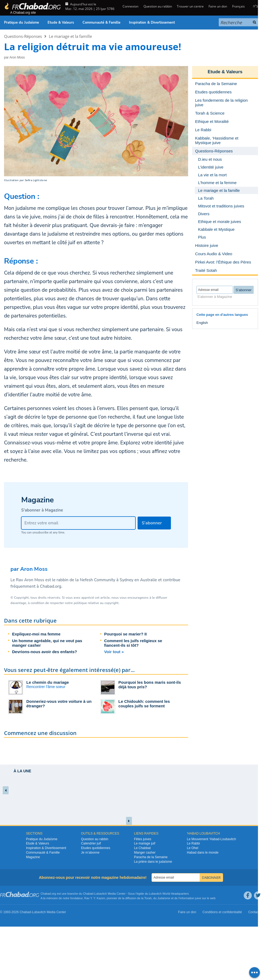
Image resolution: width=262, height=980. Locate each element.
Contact (254, 912)
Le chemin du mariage (48, 682)
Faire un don (218, 6)
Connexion (130, 6)
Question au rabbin (158, 6)
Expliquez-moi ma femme (36, 634)
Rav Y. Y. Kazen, (95, 898)
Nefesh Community (98, 580)
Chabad (88, 894)
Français (238, 6)
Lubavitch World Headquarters (169, 894)
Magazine (33, 857)
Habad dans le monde (203, 853)
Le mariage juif (145, 843)
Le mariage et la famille (70, 36)
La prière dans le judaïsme (153, 862)
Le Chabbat (142, 848)
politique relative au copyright (96, 603)
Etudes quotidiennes (96, 848)
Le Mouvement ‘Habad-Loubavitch (212, 839)
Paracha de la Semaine (151, 857)
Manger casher (145, 853)
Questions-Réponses (23, 36)
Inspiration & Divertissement (152, 23)
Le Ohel (193, 848)
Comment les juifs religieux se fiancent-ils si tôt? (133, 643)
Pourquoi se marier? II (125, 634)
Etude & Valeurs (61, 23)
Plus (202, 237)
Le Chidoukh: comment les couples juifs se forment (144, 704)
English (202, 323)
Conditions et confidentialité (222, 912)
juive (198, 898)
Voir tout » (114, 652)
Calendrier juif (91, 843)
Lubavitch (101, 894)
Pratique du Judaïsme (21, 23)
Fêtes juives (143, 839)
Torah (148, 898)
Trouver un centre (190, 6)
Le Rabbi (193, 843)
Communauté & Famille (101, 23)
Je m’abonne (90, 853)
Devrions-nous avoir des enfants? (45, 652)
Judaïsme (164, 898)
